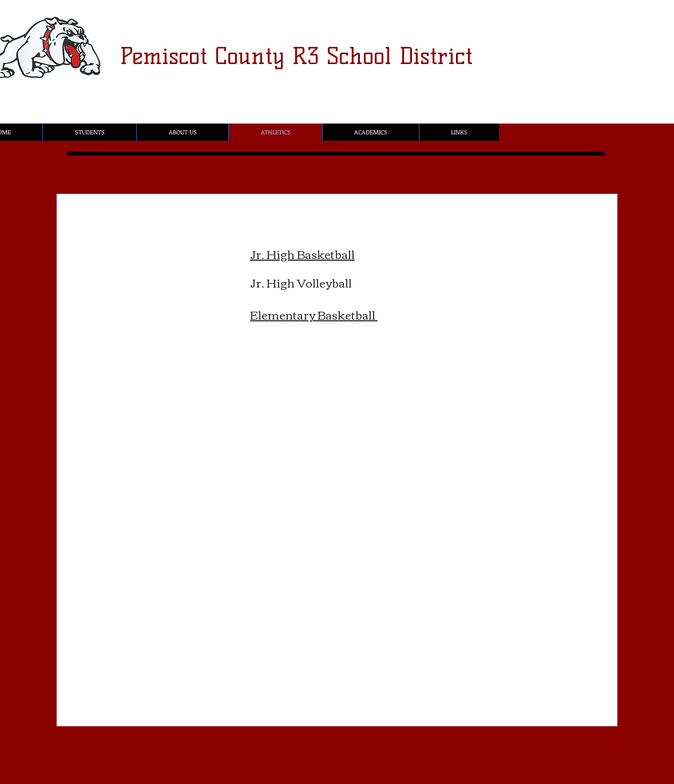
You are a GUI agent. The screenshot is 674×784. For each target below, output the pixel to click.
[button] (89, 132)
